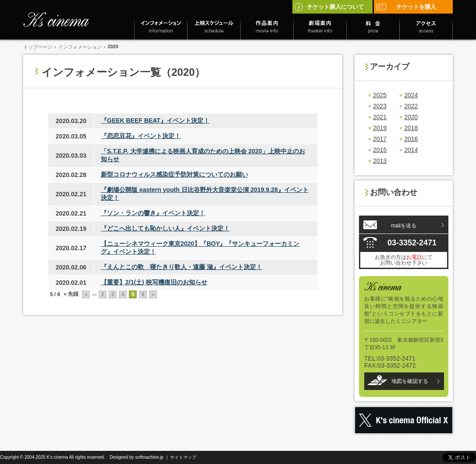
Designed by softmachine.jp (137, 457)
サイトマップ (183, 457)
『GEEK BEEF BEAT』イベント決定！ (155, 120)
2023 (380, 106)
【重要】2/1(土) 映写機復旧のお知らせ (154, 282)
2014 (411, 150)
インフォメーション (80, 47)
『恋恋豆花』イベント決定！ (141, 136)
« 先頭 (71, 294)
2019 (380, 128)
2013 (380, 161)
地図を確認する (410, 381)
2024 (411, 95)
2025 (380, 95)
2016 (411, 139)
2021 (380, 117)
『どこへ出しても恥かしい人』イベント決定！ (165, 228)
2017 (380, 139)
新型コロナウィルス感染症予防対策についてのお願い (174, 174)
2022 (411, 106)
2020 (411, 117)
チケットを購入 (406, 7)
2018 (411, 128)
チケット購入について (329, 7)
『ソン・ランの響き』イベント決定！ (153, 213)
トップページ (38, 47)
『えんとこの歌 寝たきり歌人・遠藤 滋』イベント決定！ (181, 267)
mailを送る (404, 226)
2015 (380, 150)
